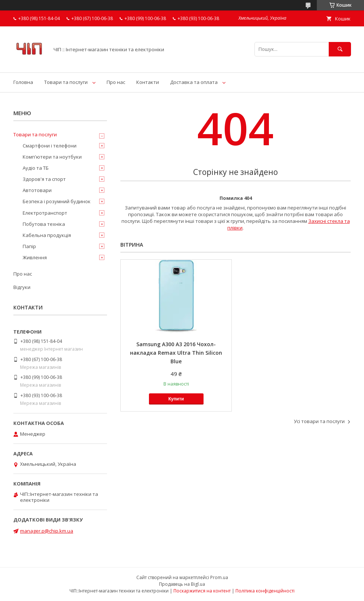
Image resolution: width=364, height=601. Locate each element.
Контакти (148, 82)
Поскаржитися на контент (202, 591)
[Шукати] (340, 49)
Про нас (116, 82)
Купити (176, 399)
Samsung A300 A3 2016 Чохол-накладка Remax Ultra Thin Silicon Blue (176, 353)
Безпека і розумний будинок (57, 201)
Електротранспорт (45, 213)
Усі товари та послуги (319, 421)
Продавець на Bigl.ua (182, 584)
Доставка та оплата (194, 82)
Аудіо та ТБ (36, 168)
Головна (23, 82)
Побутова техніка (44, 224)
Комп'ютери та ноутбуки (52, 157)
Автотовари (37, 190)
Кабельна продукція (47, 235)
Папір (29, 246)
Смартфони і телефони (50, 146)
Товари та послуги (66, 82)
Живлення (35, 257)
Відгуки (22, 287)
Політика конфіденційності (265, 591)
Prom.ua (219, 577)
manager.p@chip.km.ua (47, 531)
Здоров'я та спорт (44, 179)
